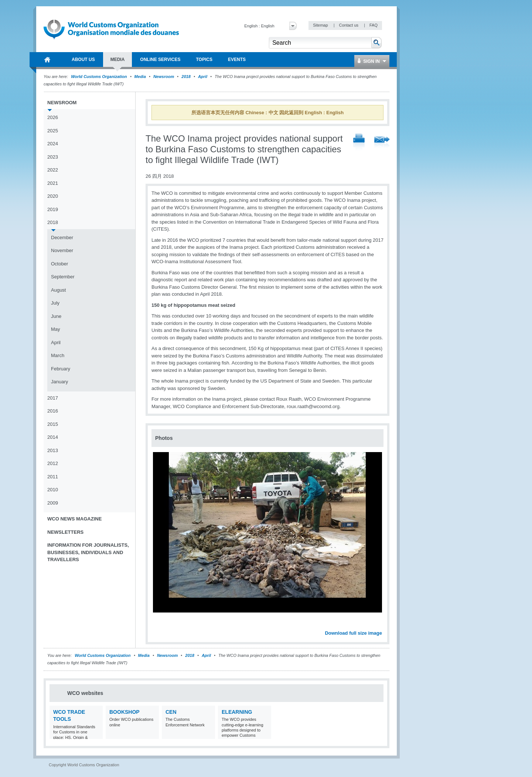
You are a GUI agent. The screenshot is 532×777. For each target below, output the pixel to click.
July (55, 303)
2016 (53, 411)
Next (381, 625)
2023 (53, 157)
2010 (53, 490)
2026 (53, 117)
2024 (53, 144)
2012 (53, 463)
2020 (53, 196)
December (62, 237)
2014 (53, 437)
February (61, 369)
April (203, 77)
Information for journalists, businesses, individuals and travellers (88, 552)
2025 (53, 131)
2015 (53, 424)
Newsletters (65, 532)
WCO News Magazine (74, 519)
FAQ (374, 25)
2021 (53, 183)
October (59, 264)
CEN (171, 712)
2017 (53, 398)
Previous (159, 625)
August (58, 290)
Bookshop (125, 712)
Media (140, 77)
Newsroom (164, 77)
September (63, 277)
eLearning (237, 712)
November (62, 250)
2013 (53, 450)
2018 (186, 77)
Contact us (349, 25)
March (58, 355)
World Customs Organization (99, 77)
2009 (53, 503)
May (56, 329)
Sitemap (321, 25)
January (59, 382)
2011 (53, 477)
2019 (53, 209)
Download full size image (353, 633)
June (56, 316)
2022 (53, 170)
